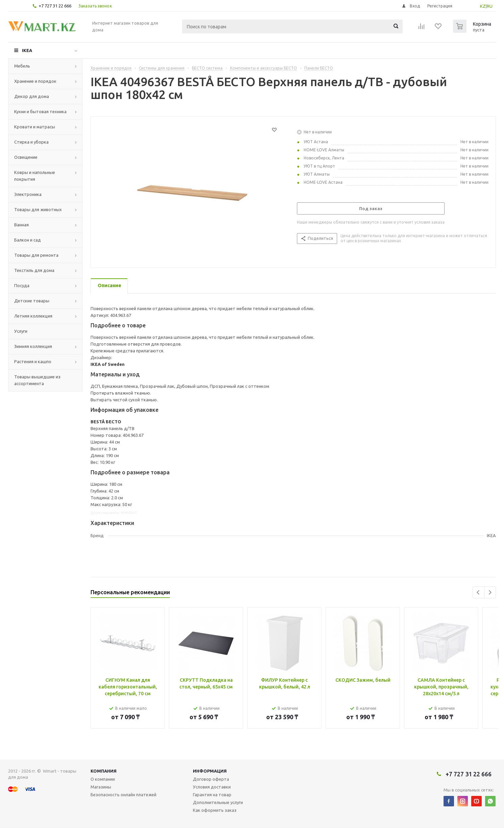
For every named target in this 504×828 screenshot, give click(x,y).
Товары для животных (38, 209)
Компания (104, 771)
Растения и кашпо (33, 361)
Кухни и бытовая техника (40, 111)
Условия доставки (212, 787)
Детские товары (32, 301)
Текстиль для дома (34, 270)
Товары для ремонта (36, 255)
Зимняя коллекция (33, 346)
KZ (483, 6)
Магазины (101, 787)
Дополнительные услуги (218, 802)
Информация (210, 771)
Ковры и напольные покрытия (35, 176)
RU (490, 6)
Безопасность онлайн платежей (123, 795)
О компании (103, 779)
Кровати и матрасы (35, 127)
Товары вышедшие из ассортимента (37, 380)
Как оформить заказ (215, 810)
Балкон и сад (28, 240)
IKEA (27, 50)
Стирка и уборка (31, 142)
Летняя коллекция (33, 316)
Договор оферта (211, 779)
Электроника (28, 194)
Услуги (21, 331)
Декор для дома (32, 96)
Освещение (26, 157)
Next (490, 592)
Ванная (21, 225)
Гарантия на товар (212, 795)
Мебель (22, 66)
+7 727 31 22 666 (55, 6)
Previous (478, 592)
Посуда (22, 285)
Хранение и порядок (35, 81)
